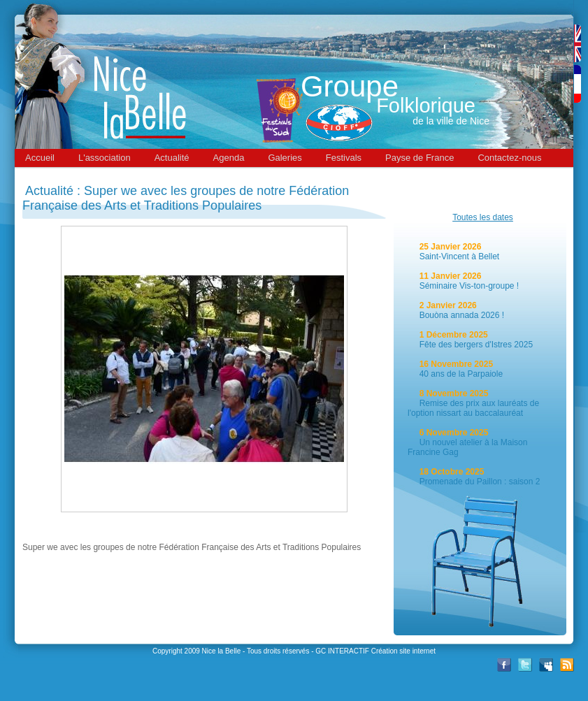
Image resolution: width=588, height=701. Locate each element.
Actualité (172, 158)
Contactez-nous (509, 158)
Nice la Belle (222, 651)
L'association (105, 158)
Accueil (40, 158)
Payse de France (420, 158)
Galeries (285, 158)
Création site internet (403, 651)
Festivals (344, 158)
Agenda (229, 158)
